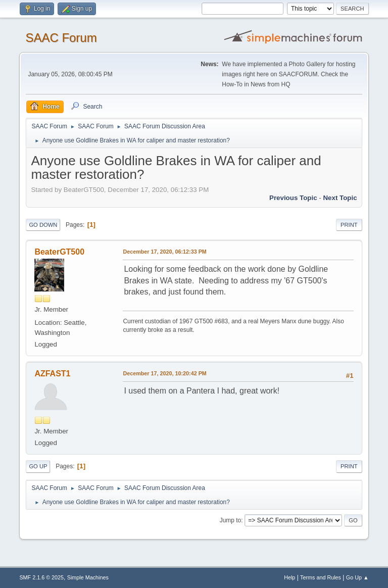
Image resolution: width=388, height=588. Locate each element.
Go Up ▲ (357, 577)
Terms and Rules (321, 577)
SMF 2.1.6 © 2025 (41, 577)
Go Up (38, 466)
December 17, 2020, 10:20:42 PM (164, 373)
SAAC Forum (61, 38)
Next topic (340, 198)
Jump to (231, 520)
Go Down (43, 225)
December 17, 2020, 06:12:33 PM (164, 252)
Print (349, 225)
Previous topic (293, 198)
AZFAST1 (52, 374)
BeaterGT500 (59, 252)
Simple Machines (88, 577)
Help (289, 577)
